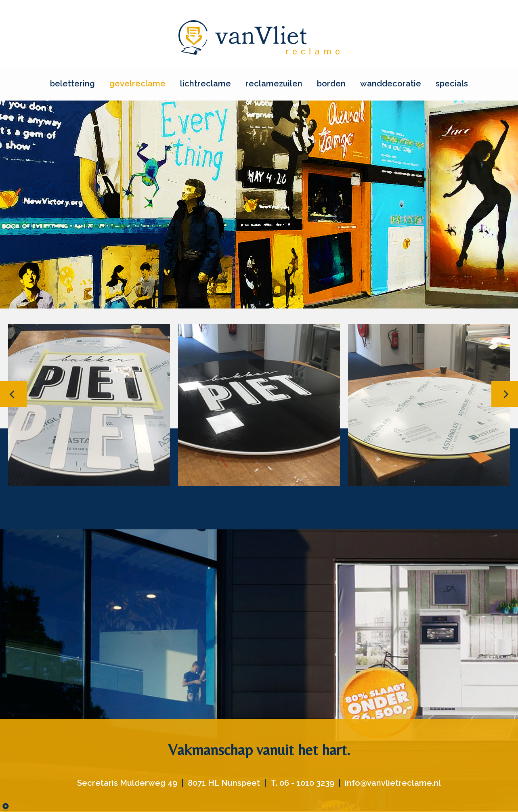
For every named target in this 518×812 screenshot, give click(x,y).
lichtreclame (206, 84)
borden (331, 84)
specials (452, 84)
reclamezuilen (274, 84)
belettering (72, 84)
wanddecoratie (391, 84)
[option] (89, 405)
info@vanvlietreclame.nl (393, 783)
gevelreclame (137, 84)
